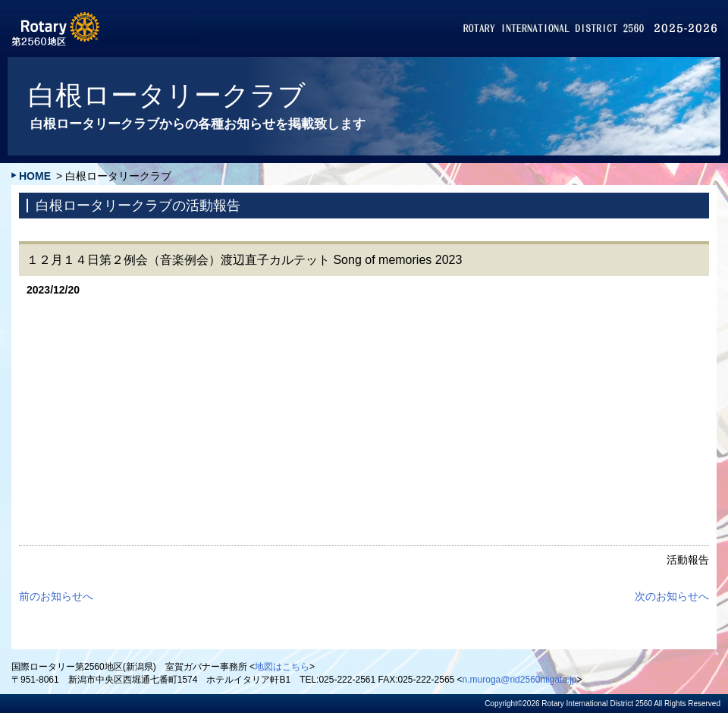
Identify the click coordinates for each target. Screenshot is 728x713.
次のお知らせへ (672, 596)
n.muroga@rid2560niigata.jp (520, 680)
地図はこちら (282, 667)
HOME (35, 176)
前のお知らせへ (56, 596)
